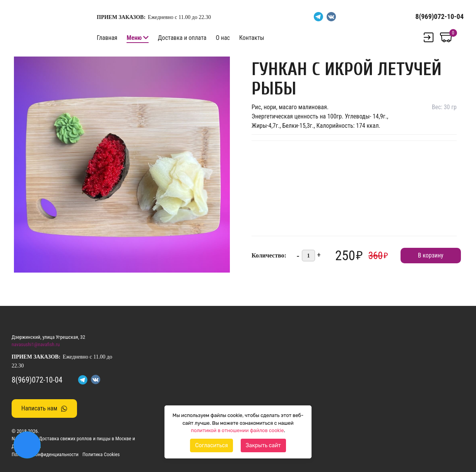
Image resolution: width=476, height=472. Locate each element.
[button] (223, 64)
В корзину (431, 255)
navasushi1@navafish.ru (36, 344)
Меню (134, 38)
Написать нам (44, 408)
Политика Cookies (101, 454)
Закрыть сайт (263, 445)
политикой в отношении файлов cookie (237, 430)
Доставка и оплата (182, 38)
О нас (223, 38)
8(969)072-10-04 (439, 16)
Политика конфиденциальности (45, 454)
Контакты (252, 38)
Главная (107, 38)
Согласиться (211, 445)
